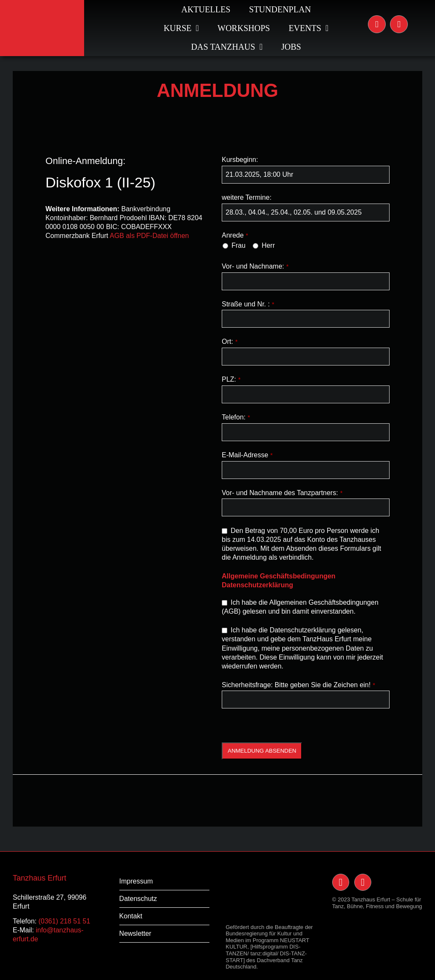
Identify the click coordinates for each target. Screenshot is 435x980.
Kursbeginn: (240, 160)
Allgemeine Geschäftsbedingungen (279, 576)
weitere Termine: (247, 197)
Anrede (235, 235)
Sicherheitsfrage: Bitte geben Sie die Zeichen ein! (298, 685)
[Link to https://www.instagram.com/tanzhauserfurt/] (377, 24)
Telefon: (236, 417)
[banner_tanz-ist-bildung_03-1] (217, 778)
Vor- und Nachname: (255, 266)
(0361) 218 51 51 (64, 921)
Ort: (230, 341)
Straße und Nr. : (248, 304)
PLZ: (231, 379)
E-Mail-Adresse (247, 455)
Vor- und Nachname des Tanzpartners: (282, 493)
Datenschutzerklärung (257, 585)
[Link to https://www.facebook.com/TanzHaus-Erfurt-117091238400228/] (399, 24)
